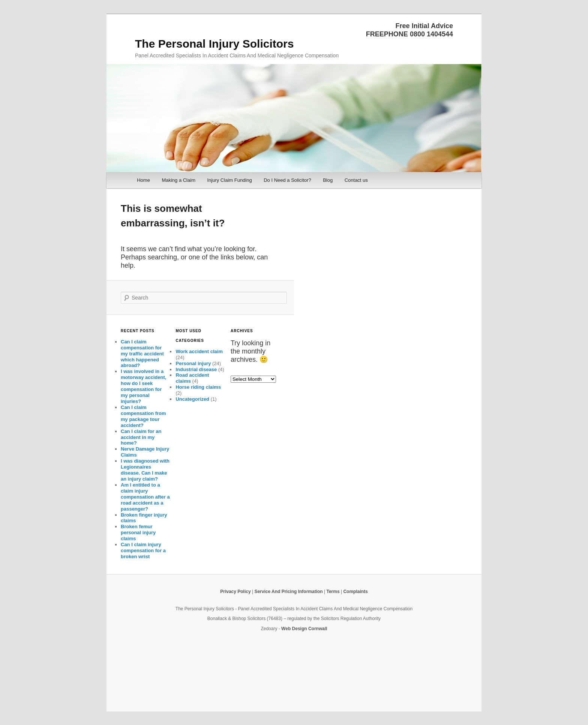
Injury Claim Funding (229, 180)
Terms (333, 592)
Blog (328, 180)
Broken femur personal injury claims (138, 533)
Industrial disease (196, 369)
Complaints (355, 592)
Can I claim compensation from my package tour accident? (143, 416)
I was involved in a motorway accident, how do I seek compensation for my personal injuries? (143, 386)
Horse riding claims (198, 387)
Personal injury (193, 363)
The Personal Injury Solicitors (214, 44)
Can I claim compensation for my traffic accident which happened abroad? (142, 354)
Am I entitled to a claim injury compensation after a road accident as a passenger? (145, 497)
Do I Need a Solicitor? (287, 180)
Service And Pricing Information (288, 592)
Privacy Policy (235, 592)
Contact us (356, 180)
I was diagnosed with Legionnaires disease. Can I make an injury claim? (145, 470)
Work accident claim (199, 351)
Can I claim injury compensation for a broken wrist (143, 550)
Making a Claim (178, 180)
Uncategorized (192, 399)
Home (143, 180)
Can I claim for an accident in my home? (141, 437)
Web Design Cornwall (304, 629)
